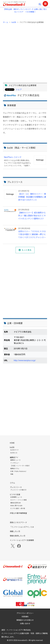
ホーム (6, 22)
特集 (12, 474)
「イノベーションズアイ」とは (22, 527)
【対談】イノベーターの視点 (20, 466)
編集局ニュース (15, 460)
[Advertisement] (25, 52)
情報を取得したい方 (18, 536)
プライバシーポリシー (25, 613)
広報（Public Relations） (19, 471)
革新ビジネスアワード (18, 523)
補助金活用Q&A (15, 503)
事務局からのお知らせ (25, 620)
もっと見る (27, 250)
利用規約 (25, 617)
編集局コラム (15, 469)
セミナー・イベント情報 (18, 500)
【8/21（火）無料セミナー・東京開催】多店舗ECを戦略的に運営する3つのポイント (32, 197)
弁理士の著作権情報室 (18, 513)
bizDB (14, 22)
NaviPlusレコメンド (13, 157)
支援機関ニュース (16, 497)
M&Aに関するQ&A (16, 506)
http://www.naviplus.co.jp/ (25, 360)
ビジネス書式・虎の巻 (18, 508)
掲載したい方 (15, 531)
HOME (12, 443)
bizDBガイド (14, 450)
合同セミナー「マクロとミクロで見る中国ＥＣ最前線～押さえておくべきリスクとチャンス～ (32, 234)
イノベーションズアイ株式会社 (19, 630)
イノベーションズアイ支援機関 (22, 540)
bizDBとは (14, 453)
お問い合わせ (25, 624)
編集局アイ (14, 457)
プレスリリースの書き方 (18, 490)
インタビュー (15, 463)
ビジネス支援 (15, 495)
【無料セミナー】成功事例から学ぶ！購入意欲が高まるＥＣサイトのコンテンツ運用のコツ (32, 216)
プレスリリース (16, 487)
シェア (19, 90)
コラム (12, 483)
